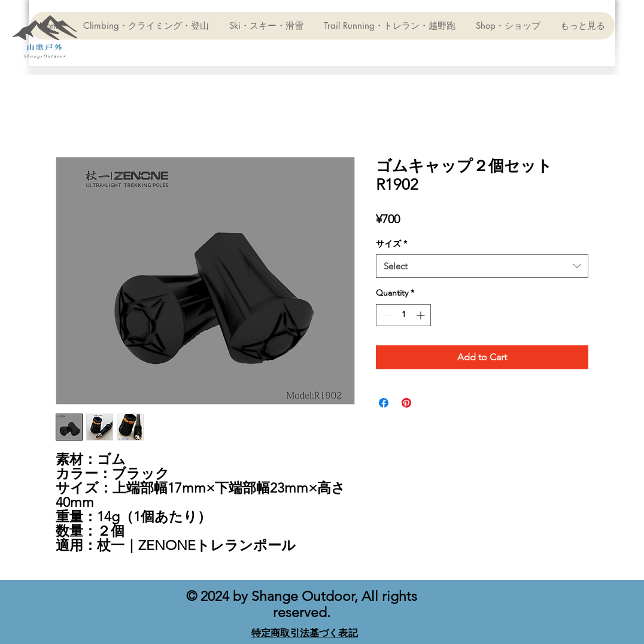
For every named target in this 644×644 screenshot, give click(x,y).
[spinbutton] (403, 315)
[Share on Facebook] (384, 403)
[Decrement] (385, 315)
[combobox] (482, 266)
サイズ (391, 244)
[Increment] (422, 315)
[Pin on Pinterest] (406, 403)
